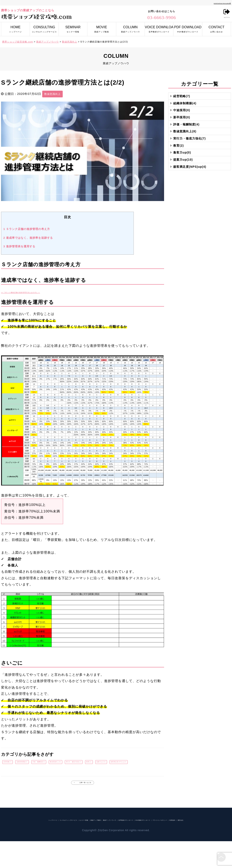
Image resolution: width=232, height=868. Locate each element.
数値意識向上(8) (106, 764)
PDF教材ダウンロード (188, 28)
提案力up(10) (33, 776)
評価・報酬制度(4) (74, 764)
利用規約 (125, 846)
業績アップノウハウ (130, 28)
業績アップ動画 (102, 28)
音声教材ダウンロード (159, 28)
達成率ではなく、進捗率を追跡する (28, 238)
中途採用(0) (184, 124)
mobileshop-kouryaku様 (214, 3)
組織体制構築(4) (41, 764)
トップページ (15, 28)
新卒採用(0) (184, 136)
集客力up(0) (185, 198)
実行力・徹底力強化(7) (142, 764)
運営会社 (142, 846)
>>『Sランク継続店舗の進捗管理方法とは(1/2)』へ (42, 292)
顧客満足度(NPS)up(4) (67, 776)
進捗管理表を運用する (19, 246)
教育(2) (10, 776)
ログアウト (223, 15)
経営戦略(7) (13, 764)
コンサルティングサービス (44, 28)
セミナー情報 (73, 28)
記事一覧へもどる (86, 801)
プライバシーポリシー (99, 846)
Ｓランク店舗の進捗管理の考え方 (27, 229)
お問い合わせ (217, 28)
